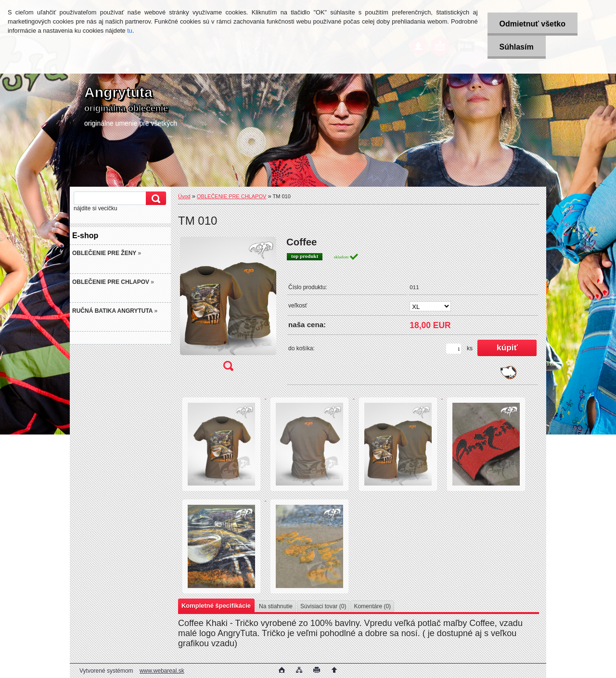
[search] (154, 198)
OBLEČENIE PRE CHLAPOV (231, 196)
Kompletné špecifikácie (216, 606)
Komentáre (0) (372, 606)
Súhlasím (517, 47)
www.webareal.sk (162, 671)
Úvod (184, 196)
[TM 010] (228, 307)
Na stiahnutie (276, 606)
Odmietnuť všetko (533, 24)
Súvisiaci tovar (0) (323, 606)
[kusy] (454, 349)
